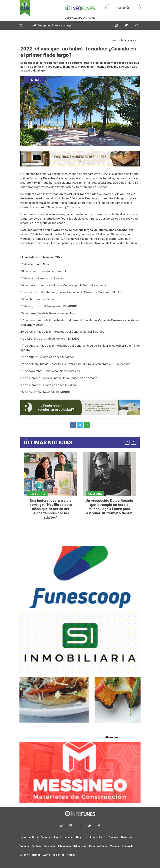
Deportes (46, 837)
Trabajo (24, 846)
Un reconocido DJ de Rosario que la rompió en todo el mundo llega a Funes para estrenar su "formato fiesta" (109, 507)
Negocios (82, 837)
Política (36, 846)
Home (23, 837)
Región (58, 837)
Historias (127, 837)
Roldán (36, 855)
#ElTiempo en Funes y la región (56, 25)
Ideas (94, 837)
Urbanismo (80, 846)
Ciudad (69, 837)
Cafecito (25, 855)
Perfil (103, 837)
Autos (47, 855)
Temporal (58, 855)
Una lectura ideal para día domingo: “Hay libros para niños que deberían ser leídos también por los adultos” (51, 509)
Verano (115, 846)
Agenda (71, 855)
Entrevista (128, 846)
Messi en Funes (98, 846)
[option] (51, 486)
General (114, 837)
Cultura (34, 837)
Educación (65, 846)
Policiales (50, 846)
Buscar (123, 8)
